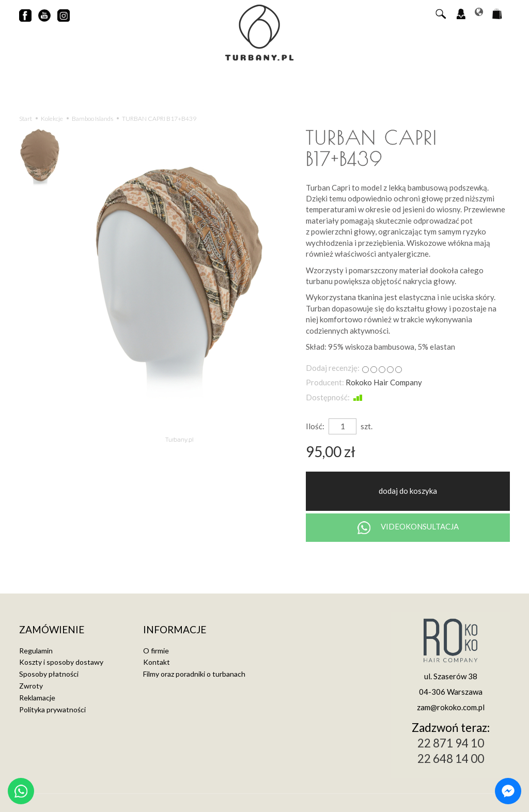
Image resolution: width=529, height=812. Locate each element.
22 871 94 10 (451, 743)
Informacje (175, 630)
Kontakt (157, 662)
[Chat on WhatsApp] (21, 791)
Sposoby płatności (49, 674)
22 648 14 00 (451, 759)
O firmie (156, 651)
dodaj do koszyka (408, 491)
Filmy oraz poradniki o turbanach (194, 674)
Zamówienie (52, 630)
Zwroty (31, 686)
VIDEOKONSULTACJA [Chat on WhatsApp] (408, 528)
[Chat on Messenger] (508, 791)
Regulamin (36, 651)
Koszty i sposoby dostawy (61, 662)
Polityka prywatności (52, 709)
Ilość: (315, 426)
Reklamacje (37, 698)
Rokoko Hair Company (384, 382)
